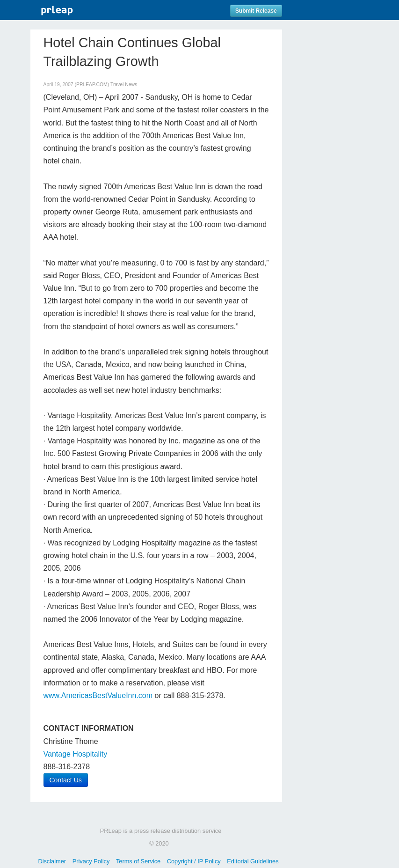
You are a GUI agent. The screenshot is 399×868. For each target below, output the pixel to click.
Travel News (124, 85)
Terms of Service (138, 861)
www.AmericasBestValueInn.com (98, 695)
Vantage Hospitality (76, 754)
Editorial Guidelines (253, 861)
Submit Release (256, 11)
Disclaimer (52, 861)
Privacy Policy (91, 861)
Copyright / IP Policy (194, 861)
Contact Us (66, 780)
